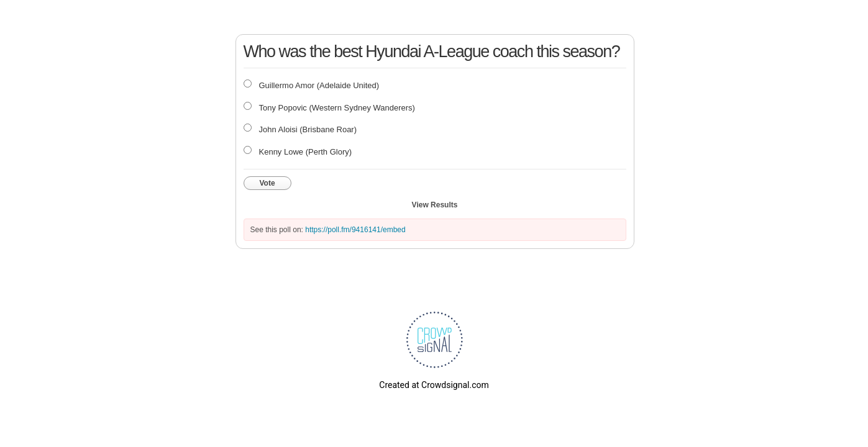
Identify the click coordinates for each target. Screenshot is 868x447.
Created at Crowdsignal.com (434, 385)
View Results (435, 205)
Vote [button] (267, 183)
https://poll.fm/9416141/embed (355, 230)
